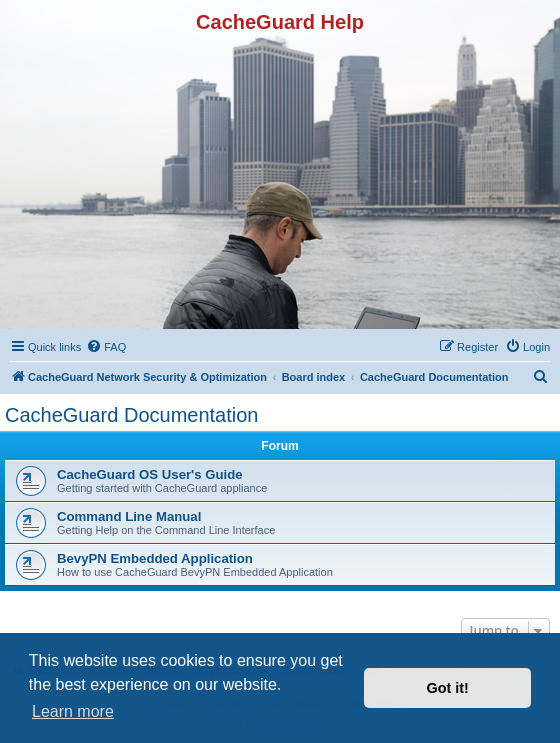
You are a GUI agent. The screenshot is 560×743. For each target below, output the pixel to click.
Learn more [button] (73, 711)
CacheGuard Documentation (131, 415)
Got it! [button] (448, 688)
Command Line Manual (129, 516)
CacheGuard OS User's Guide (150, 474)
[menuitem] (106, 347)
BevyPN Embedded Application (155, 558)
